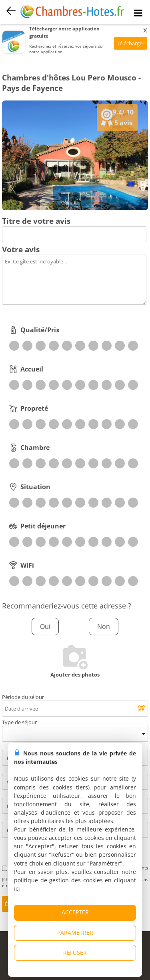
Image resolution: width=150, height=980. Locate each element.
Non (104, 627)
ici (17, 889)
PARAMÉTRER (75, 933)
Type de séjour (19, 722)
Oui (45, 627)
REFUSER (75, 953)
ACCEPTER (75, 912)
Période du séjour (23, 697)
